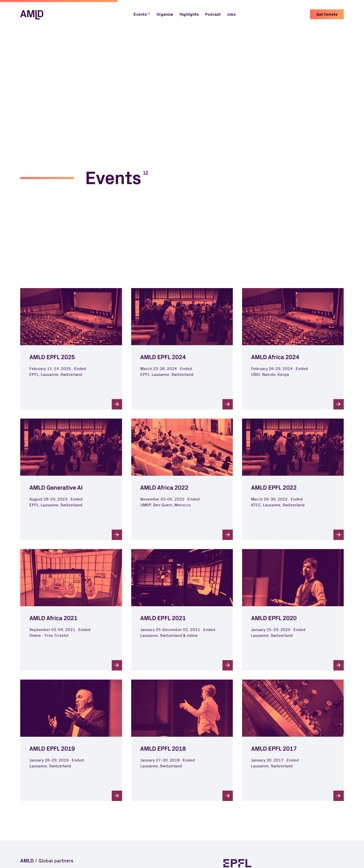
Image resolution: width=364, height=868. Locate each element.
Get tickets (327, 14)
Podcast (213, 14)
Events (140, 14)
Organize (165, 14)
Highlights (189, 14)
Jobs (231, 14)
